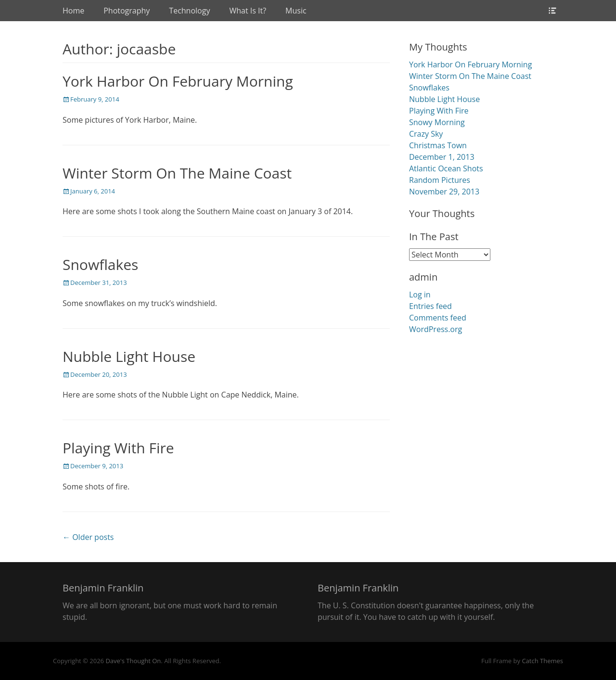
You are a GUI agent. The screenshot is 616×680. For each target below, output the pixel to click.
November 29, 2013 (444, 192)
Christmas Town (438, 145)
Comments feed (438, 318)
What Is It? (248, 11)
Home (73, 11)
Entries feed (430, 306)
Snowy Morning (437, 122)
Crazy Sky (426, 134)
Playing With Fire (118, 448)
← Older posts (88, 537)
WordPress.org (436, 329)
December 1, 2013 (442, 157)
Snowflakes (100, 264)
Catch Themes (542, 661)
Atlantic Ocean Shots (446, 168)
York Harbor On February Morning (178, 81)
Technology (189, 11)
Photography (127, 11)
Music (296, 11)
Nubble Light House (129, 356)
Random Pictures (440, 180)
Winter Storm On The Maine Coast (177, 173)
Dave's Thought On (133, 661)
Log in (420, 295)
